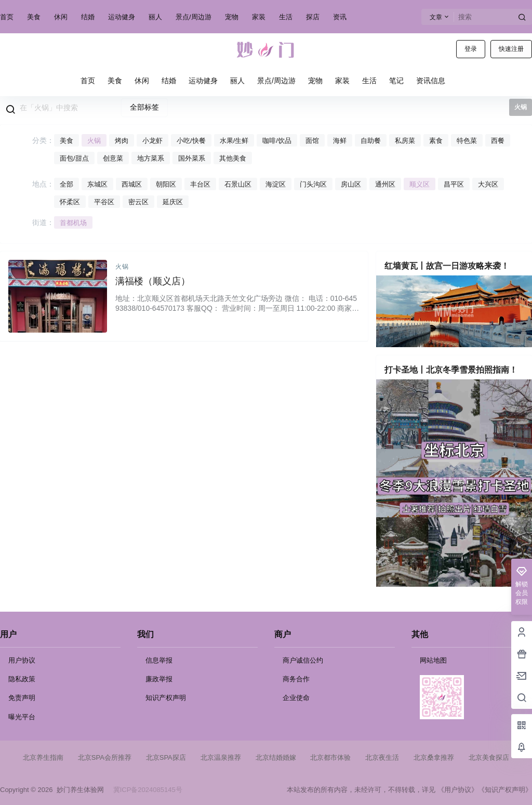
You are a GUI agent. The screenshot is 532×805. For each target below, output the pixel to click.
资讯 (340, 17)
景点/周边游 (194, 17)
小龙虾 (152, 141)
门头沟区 (313, 184)
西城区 (132, 184)
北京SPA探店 (166, 757)
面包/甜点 (74, 158)
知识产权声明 (166, 698)
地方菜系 (151, 158)
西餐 (498, 141)
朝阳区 (166, 184)
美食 (34, 17)
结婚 (88, 17)
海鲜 (340, 141)
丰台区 (200, 184)
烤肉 (122, 141)
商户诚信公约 (303, 660)
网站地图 (433, 660)
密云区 (138, 202)
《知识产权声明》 (505, 790)
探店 (313, 17)
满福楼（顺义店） (153, 281)
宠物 (232, 17)
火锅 (94, 141)
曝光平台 (22, 717)
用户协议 (22, 660)
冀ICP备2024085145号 (148, 790)
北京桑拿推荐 (434, 757)
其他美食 (233, 158)
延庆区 (173, 202)
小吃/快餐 (191, 141)
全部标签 (144, 107)
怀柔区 (70, 202)
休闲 (61, 17)
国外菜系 (192, 158)
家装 (259, 17)
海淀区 (276, 184)
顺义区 (420, 184)
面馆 (312, 141)
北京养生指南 (43, 757)
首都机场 (73, 223)
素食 (436, 141)
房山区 (351, 184)
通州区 (385, 184)
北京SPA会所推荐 (105, 757)
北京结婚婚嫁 (276, 757)
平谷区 (104, 202)
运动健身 (122, 17)
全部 (66, 184)
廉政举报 (159, 679)
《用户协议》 (458, 790)
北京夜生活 (382, 757)
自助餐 (371, 141)
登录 (471, 49)
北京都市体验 (330, 757)
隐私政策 (22, 679)
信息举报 (159, 660)
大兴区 (488, 184)
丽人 (155, 17)
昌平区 (454, 184)
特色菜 (467, 141)
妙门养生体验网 (78, 790)
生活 (286, 17)
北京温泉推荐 (221, 757)
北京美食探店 (489, 757)
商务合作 (296, 679)
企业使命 (296, 698)
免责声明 (22, 698)
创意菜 (113, 158)
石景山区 (238, 184)
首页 (7, 17)
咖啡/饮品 (277, 141)
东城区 (97, 184)
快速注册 (511, 49)
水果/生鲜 (234, 141)
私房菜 (405, 141)
